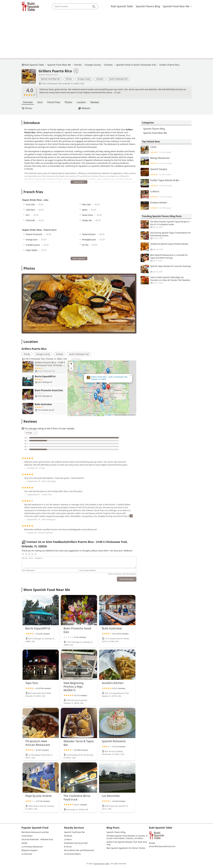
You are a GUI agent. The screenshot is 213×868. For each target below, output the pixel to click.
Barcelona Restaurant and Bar (35, 832)
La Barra (166, 194)
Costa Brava (27, 836)
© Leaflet (108, 415)
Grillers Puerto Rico (169, 65)
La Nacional (27, 854)
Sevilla (24, 843)
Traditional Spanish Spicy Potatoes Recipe (166, 247)
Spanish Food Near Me (176, 6)
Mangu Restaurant (166, 161)
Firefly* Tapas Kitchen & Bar (166, 183)
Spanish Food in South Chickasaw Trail (136, 65)
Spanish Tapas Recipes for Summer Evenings (166, 269)
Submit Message (127, 579)
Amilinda (68, 836)
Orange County (93, 65)
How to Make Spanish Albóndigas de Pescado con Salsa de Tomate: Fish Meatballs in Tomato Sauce (166, 280)
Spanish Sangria (166, 172)
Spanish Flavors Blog (148, 6)
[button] (108, 387)
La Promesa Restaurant (32, 847)
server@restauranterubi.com (162, 846)
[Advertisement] (107, 34)
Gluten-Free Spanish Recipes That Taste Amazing (127, 843)
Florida (78, 65)
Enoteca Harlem (166, 205)
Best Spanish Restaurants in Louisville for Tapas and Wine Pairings (166, 258)
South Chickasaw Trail (118, 79)
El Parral (68, 847)
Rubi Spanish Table (122, 6)
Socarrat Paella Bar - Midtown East (37, 839)
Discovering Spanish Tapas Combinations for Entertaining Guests (166, 236)
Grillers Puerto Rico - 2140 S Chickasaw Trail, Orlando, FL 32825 (109, 378)
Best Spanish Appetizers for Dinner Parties (126, 848)
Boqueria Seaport (30, 850)
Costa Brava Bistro (72, 854)
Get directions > (77, 359)
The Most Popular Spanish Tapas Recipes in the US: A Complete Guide (166, 224)
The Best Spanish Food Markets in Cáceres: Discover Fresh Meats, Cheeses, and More (127, 837)
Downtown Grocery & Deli (76, 843)
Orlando (108, 65)
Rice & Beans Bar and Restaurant (79, 850)
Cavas (166, 150)
